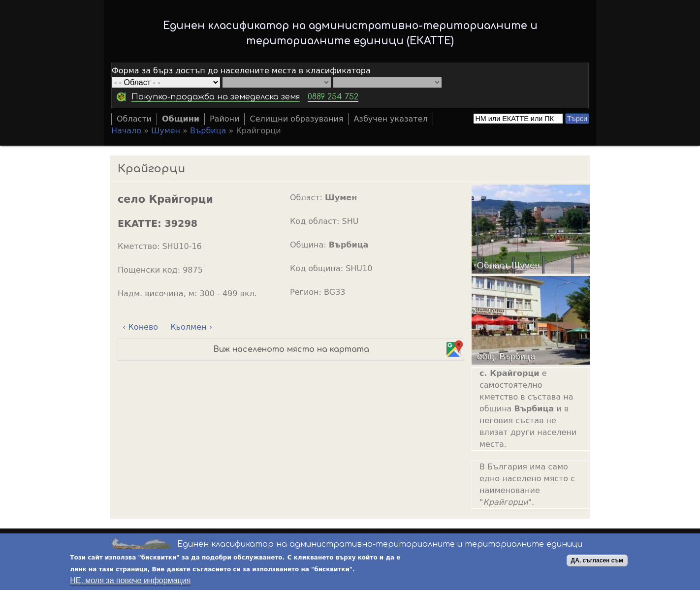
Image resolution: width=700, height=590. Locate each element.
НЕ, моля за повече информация (130, 581)
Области (134, 119)
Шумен (166, 131)
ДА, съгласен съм (597, 561)
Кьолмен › (191, 327)
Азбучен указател (390, 119)
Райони (225, 119)
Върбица (208, 131)
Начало (126, 131)
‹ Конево (140, 327)
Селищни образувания (296, 119)
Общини (181, 119)
